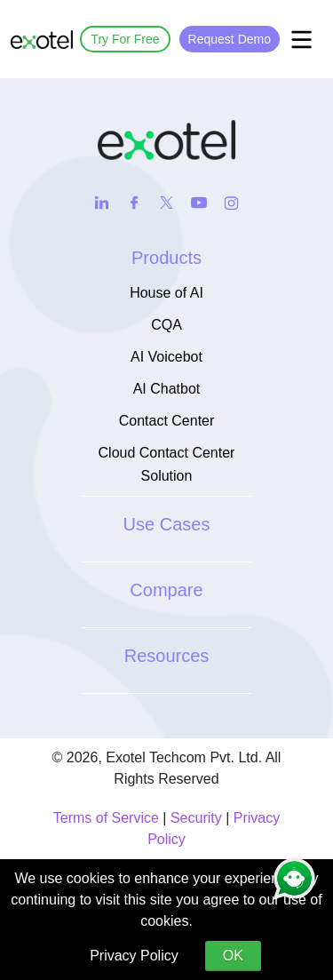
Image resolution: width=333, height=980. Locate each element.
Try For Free (125, 39)
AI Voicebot (166, 357)
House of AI (166, 293)
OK (233, 956)
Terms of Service (106, 818)
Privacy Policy (134, 956)
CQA (166, 325)
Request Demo (230, 39)
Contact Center (167, 421)
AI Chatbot (167, 389)
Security (196, 818)
